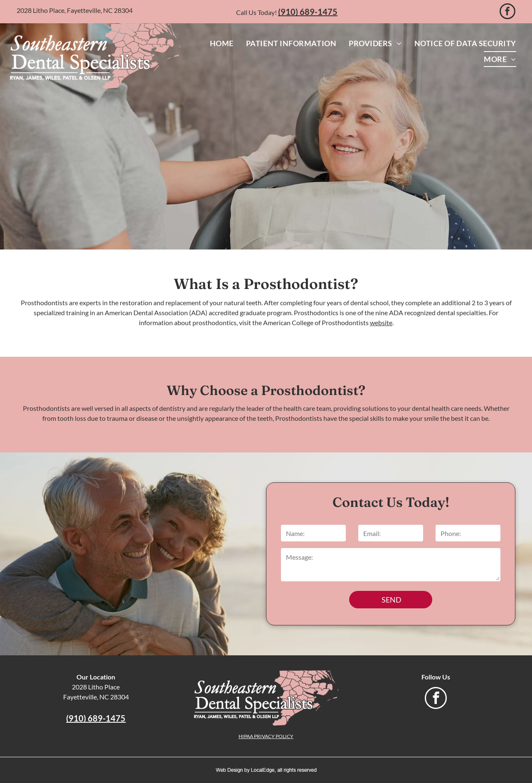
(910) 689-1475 (308, 12)
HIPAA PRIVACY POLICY (266, 736)
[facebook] (507, 12)
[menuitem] (222, 43)
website (381, 322)
